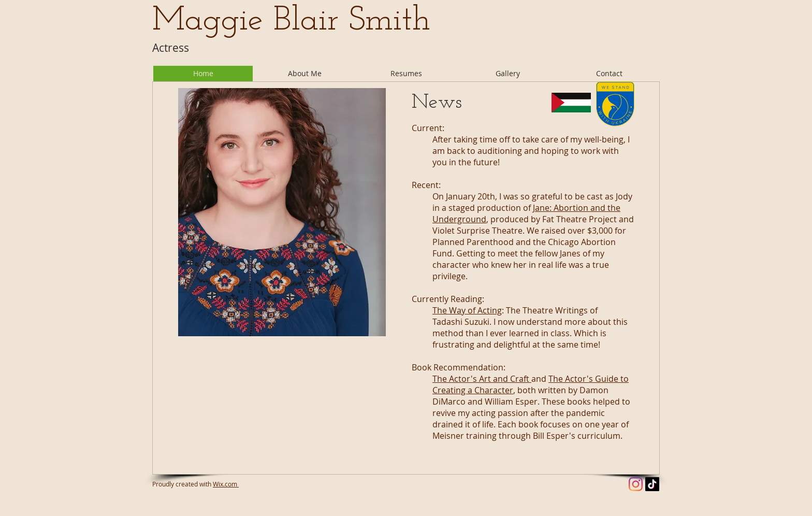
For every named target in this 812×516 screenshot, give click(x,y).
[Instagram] (636, 484)
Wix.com (226, 484)
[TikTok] (652, 484)
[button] (406, 74)
